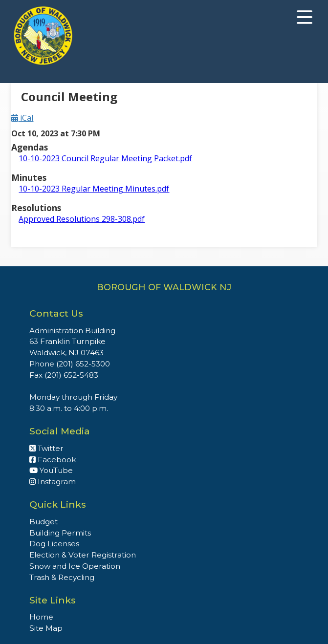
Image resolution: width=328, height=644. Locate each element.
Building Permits (60, 533)
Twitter (46, 448)
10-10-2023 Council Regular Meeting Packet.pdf (105, 158)
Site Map (46, 628)
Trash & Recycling (62, 577)
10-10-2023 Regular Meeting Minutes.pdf (94, 189)
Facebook (53, 460)
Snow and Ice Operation (75, 566)
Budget (44, 522)
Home (41, 617)
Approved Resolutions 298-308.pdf (82, 219)
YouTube (51, 470)
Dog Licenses (54, 544)
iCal (22, 118)
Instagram (53, 482)
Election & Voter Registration (83, 555)
